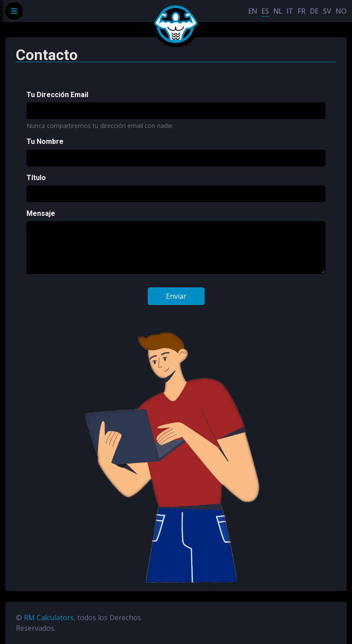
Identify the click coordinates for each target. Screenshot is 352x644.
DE (314, 11)
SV (327, 11)
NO (341, 11)
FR (302, 11)
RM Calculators (49, 618)
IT (290, 11)
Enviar (176, 296)
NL (278, 11)
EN (253, 11)
